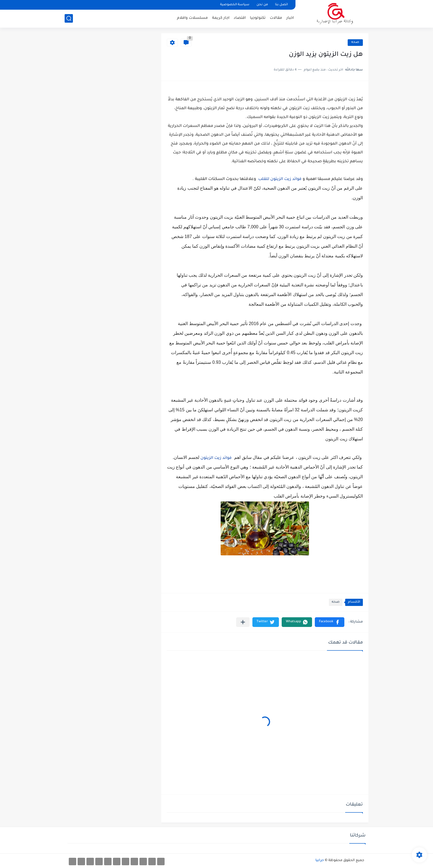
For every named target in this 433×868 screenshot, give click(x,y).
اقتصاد (240, 18)
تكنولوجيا (258, 18)
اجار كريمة (221, 18)
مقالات (276, 18)
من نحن (262, 5)
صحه (355, 42)
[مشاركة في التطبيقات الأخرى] (243, 622)
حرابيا (320, 861)
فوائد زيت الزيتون (216, 458)
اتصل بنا (281, 5)
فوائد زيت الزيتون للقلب (280, 179)
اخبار (290, 18)
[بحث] (69, 18)
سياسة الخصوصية (235, 5)
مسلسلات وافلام (192, 18)
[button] (330, 622)
